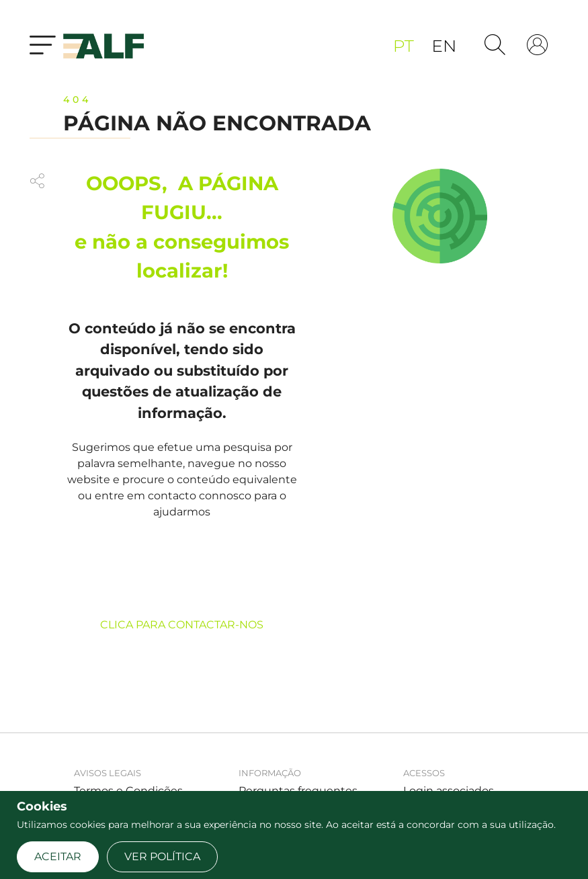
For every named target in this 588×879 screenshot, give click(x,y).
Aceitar (58, 856)
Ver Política (162, 856)
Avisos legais (108, 773)
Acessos (424, 773)
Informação (270, 773)
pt (406, 46)
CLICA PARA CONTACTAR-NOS (182, 625)
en (444, 46)
